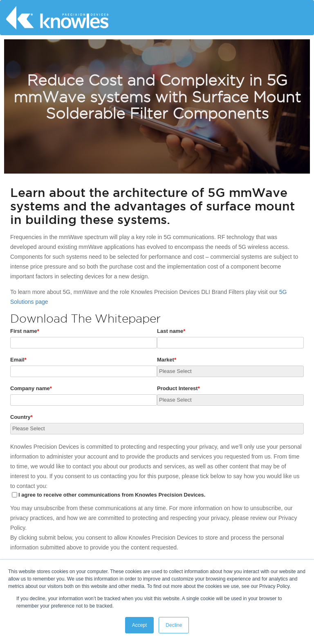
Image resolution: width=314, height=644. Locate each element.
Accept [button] (140, 625)
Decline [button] (174, 625)
